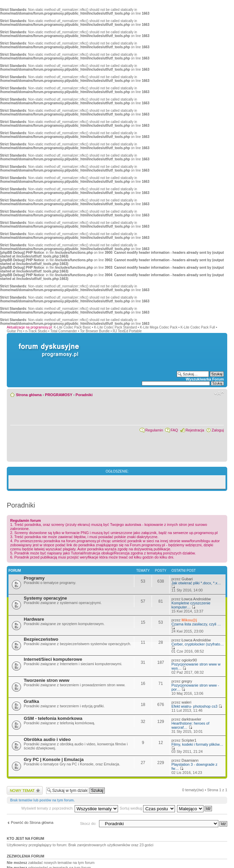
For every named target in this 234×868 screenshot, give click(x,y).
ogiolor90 (189, 660)
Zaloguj (218, 430)
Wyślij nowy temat (25, 790)
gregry (187, 681)
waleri (186, 702)
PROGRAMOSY (59, 395)
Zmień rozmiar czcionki (219, 393)
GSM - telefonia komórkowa (53, 718)
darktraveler (191, 719)
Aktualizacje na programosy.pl (29, 327)
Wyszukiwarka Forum (205, 379)
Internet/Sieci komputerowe (53, 659)
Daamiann (190, 760)
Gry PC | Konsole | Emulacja (54, 759)
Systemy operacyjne (45, 598)
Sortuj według (148, 808)
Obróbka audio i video (47, 739)
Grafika (31, 701)
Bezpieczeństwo (41, 639)
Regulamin (154, 430)
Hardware (34, 619)
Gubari (187, 579)
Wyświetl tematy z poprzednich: (70, 808)
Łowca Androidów (196, 599)
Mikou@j (189, 620)
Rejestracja (195, 430)
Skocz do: (88, 823)
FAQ (174, 430)
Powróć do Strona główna (32, 822)
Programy (34, 578)
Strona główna (29, 395)
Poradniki (84, 395)
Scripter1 (189, 740)
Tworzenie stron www (47, 680)
